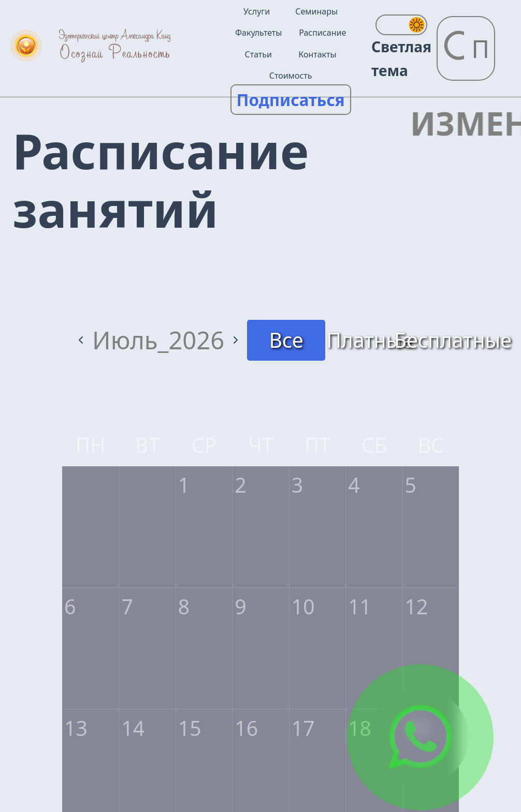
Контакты (317, 54)
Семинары (316, 11)
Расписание (322, 33)
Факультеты (258, 33)
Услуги (257, 11)
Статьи (258, 54)
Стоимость (291, 76)
